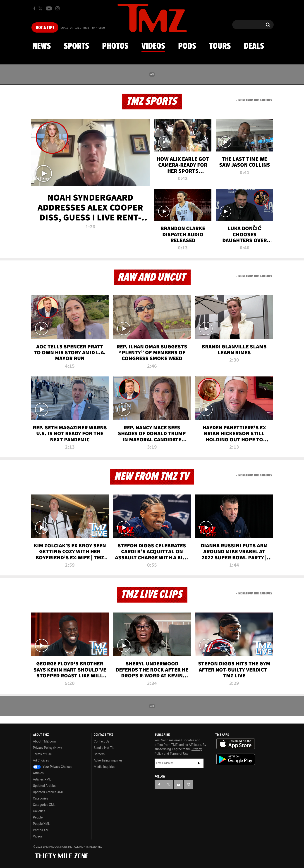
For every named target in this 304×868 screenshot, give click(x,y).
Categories (41, 798)
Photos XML (42, 830)
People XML (42, 824)
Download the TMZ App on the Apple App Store (236, 744)
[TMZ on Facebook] (34, 8)
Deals (254, 46)
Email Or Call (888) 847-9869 (83, 28)
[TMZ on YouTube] (179, 785)
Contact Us (102, 741)
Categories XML (44, 805)
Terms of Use (42, 754)
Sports (76, 46)
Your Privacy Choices (53, 767)
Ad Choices (41, 760)
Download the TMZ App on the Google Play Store (236, 759)
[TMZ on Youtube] (49, 8)
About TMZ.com (44, 741)
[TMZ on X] (41, 8)
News (42, 46)
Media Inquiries (104, 767)
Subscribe (199, 763)
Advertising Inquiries (108, 760)
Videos (153, 46)
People (38, 817)
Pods (187, 46)
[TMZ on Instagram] (57, 8)
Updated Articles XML (48, 792)
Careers (99, 754)
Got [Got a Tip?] (45, 28)
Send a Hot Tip (104, 748)
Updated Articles (45, 786)
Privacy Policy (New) (47, 748)
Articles (38, 773)
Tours (220, 46)
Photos (115, 46)
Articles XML (42, 779)
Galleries (39, 811)
